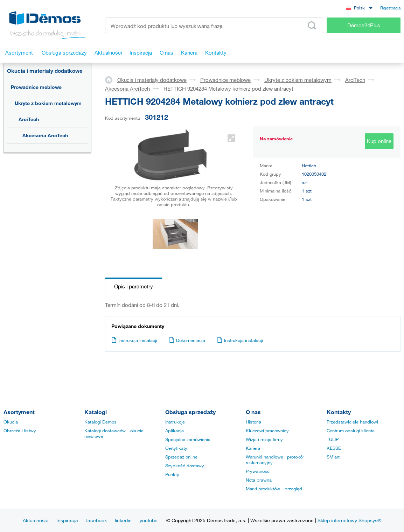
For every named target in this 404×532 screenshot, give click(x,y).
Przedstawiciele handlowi (352, 422)
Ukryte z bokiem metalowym (48, 103)
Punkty (172, 474)
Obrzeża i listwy (20, 430)
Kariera (253, 448)
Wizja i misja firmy (264, 439)
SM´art (333, 457)
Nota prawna (259, 480)
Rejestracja (390, 8)
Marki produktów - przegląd (274, 489)
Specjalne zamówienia (188, 439)
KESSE (334, 448)
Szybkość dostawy (185, 465)
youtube (149, 520)
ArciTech (29, 119)
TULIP (333, 439)
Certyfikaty (176, 448)
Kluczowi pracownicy (267, 430)
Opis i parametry (134, 286)
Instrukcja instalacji (134, 340)
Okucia (11, 422)
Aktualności (36, 520)
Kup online (379, 141)
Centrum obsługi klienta (351, 430)
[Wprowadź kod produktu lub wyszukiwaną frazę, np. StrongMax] (214, 25)
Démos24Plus (364, 25)
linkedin (123, 520)
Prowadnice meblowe (36, 87)
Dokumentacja (187, 340)
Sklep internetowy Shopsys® (349, 520)
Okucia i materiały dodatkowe (45, 71)
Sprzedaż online (181, 457)
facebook (96, 520)
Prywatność (258, 471)
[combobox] (359, 8)
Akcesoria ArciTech (45, 135)
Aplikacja (175, 430)
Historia (253, 422)
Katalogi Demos (100, 422)
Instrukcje (175, 422)
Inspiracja (67, 520)
